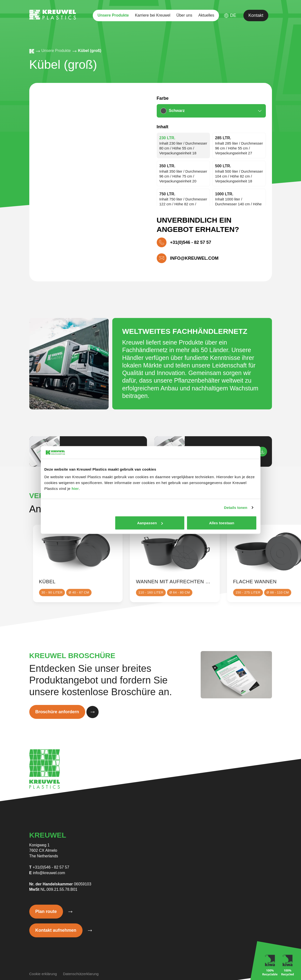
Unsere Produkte (113, 15)
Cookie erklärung (43, 974)
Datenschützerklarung (81, 974)
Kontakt (256, 15)
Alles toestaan (222, 523)
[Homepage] (32, 51)
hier (75, 489)
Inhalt (163, 127)
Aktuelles (206, 15)
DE (230, 15)
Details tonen (236, 507)
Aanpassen (150, 523)
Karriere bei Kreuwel (153, 15)
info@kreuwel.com (49, 873)
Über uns (184, 15)
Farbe (163, 98)
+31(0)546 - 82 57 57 (51, 867)
